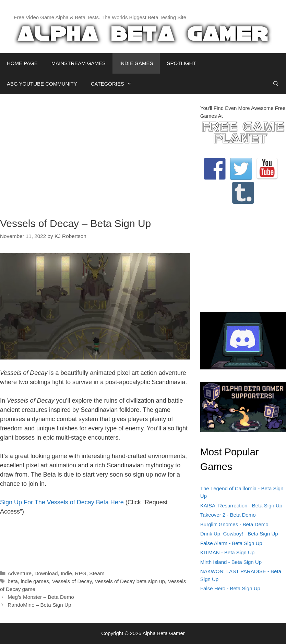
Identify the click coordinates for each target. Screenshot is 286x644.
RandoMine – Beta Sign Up (39, 605)
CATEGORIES (115, 84)
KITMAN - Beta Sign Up (227, 552)
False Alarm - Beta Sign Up (231, 543)
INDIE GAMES (136, 63)
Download (46, 573)
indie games (35, 581)
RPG (81, 573)
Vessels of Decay (72, 581)
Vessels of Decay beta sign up (130, 581)
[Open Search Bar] (276, 84)
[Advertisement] (95, 152)
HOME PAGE (22, 63)
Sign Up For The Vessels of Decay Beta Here (62, 502)
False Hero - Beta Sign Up (230, 588)
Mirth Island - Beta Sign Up (231, 562)
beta (13, 581)
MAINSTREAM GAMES (79, 63)
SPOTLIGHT (181, 63)
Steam (97, 573)
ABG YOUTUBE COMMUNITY (42, 84)
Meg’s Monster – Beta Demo (41, 597)
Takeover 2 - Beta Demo (228, 515)
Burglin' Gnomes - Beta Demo (234, 524)
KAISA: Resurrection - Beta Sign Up (241, 506)
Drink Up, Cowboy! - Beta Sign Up (239, 534)
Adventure (20, 573)
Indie (66, 573)
